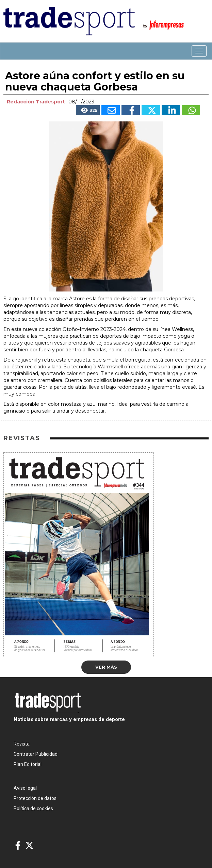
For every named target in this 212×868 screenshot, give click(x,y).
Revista (22, 744)
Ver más (106, 667)
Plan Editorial (28, 764)
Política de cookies (33, 808)
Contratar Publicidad (36, 754)
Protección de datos (35, 798)
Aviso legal (25, 788)
